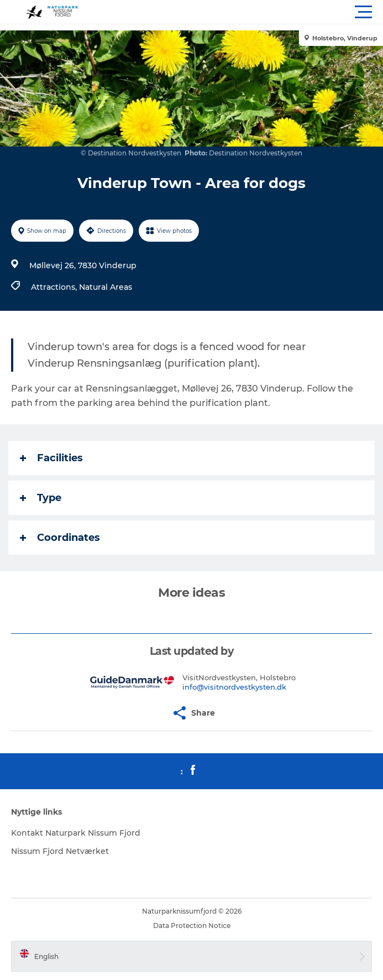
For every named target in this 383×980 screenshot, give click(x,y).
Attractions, (55, 287)
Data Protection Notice (192, 926)
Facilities (51, 458)
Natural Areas (106, 287)
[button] (241, 12)
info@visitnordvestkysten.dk (234, 687)
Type (41, 498)
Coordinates (60, 538)
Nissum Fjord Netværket (60, 851)
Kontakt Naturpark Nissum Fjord (76, 833)
